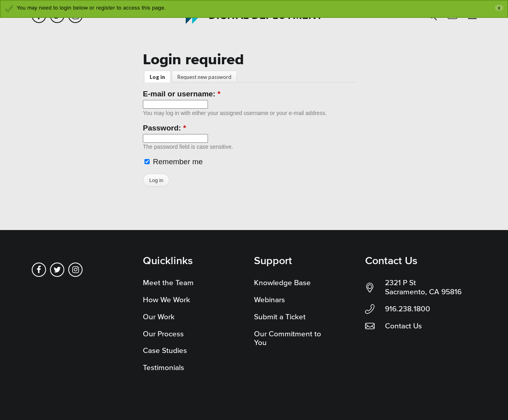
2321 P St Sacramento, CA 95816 (423, 287)
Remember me (174, 162)
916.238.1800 (408, 309)
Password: (165, 128)
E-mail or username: (182, 94)
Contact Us (403, 326)
